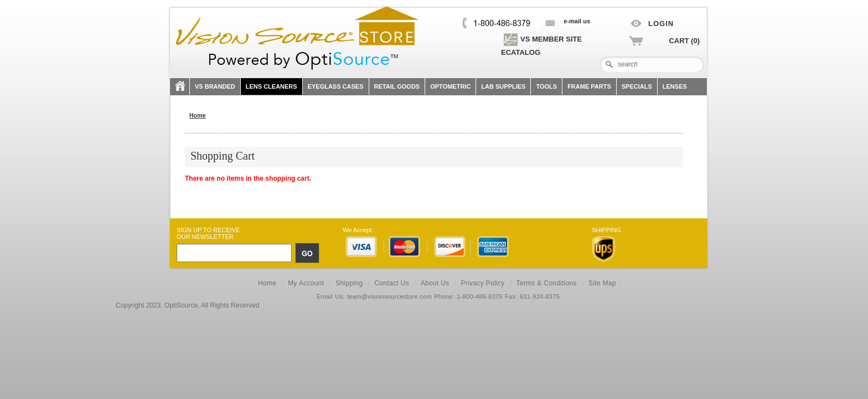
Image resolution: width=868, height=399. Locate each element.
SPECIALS (637, 86)
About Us (435, 283)
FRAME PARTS (589, 86)
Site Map (602, 283)
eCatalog (521, 52)
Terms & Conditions (546, 283)
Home (267, 283)
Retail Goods (397, 86)
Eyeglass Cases (336, 86)
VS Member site (542, 39)
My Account (306, 283)
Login (661, 24)
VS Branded (215, 86)
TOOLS (546, 86)
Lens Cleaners (272, 86)
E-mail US (577, 21)
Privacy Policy (483, 283)
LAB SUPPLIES (503, 86)
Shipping (349, 283)
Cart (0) (684, 41)
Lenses (675, 86)
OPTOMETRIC (450, 86)
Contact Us (391, 283)
